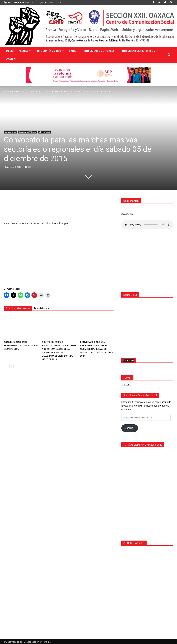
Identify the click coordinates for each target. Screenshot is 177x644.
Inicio (10, 51)
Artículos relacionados (18, 308)
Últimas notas (44, 132)
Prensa (25, 51)
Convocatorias (10, 132)
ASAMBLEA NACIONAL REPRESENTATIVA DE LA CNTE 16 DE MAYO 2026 (21, 345)
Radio (74, 51)
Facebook (129, 359)
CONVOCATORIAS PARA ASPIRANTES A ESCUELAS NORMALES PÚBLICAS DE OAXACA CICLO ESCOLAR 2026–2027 (97, 349)
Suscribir (130, 427)
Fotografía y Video (50, 51)
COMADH (13, 59)
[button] (169, 55)
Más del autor (42, 308)
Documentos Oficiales (101, 51)
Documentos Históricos (140, 51)
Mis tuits (126, 384)
